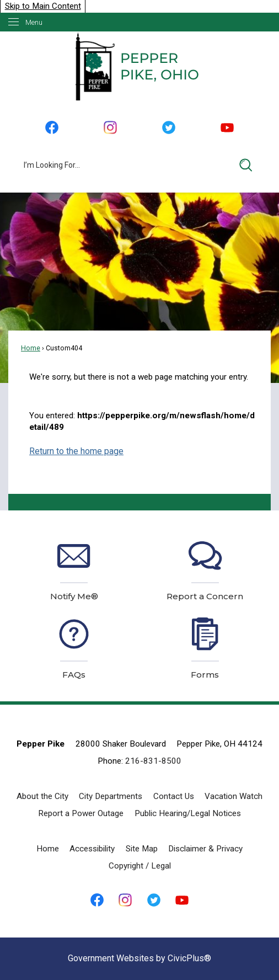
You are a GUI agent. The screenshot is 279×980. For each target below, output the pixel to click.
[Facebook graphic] (51, 128)
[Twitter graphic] (169, 128)
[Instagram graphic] (110, 128)
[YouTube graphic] (227, 128)
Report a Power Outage (81, 813)
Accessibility (92, 849)
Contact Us (174, 796)
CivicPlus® (189, 958)
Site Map (142, 849)
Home (31, 348)
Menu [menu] (34, 22)
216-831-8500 (153, 761)
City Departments (111, 796)
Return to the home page (76, 451)
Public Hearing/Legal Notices (188, 813)
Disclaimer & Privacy (205, 849)
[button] (246, 165)
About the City (42, 796)
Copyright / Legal (140, 866)
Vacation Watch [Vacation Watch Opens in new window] (234, 796)
